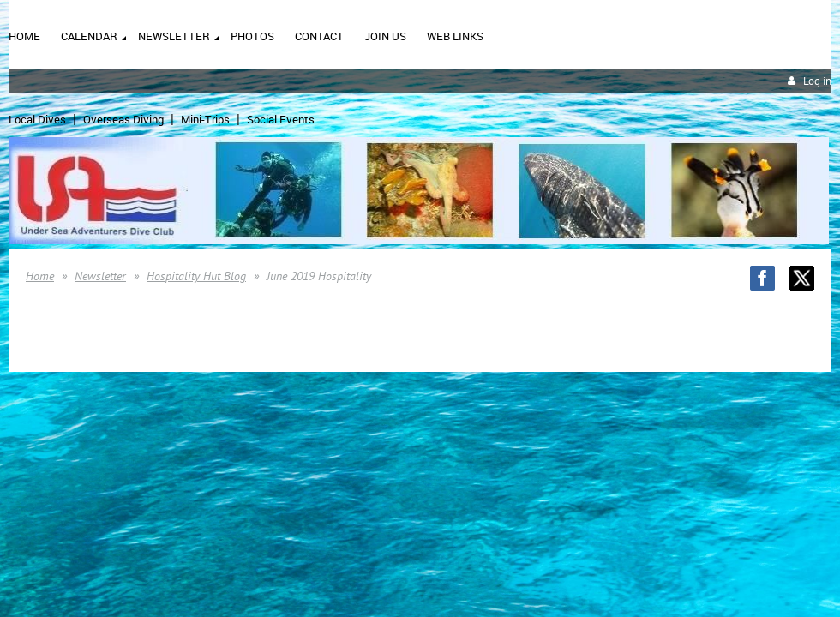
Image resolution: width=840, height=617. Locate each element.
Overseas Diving (123, 119)
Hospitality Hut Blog (196, 276)
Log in (817, 81)
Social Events (281, 119)
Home (40, 276)
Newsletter (100, 276)
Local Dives (37, 119)
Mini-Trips (205, 119)
